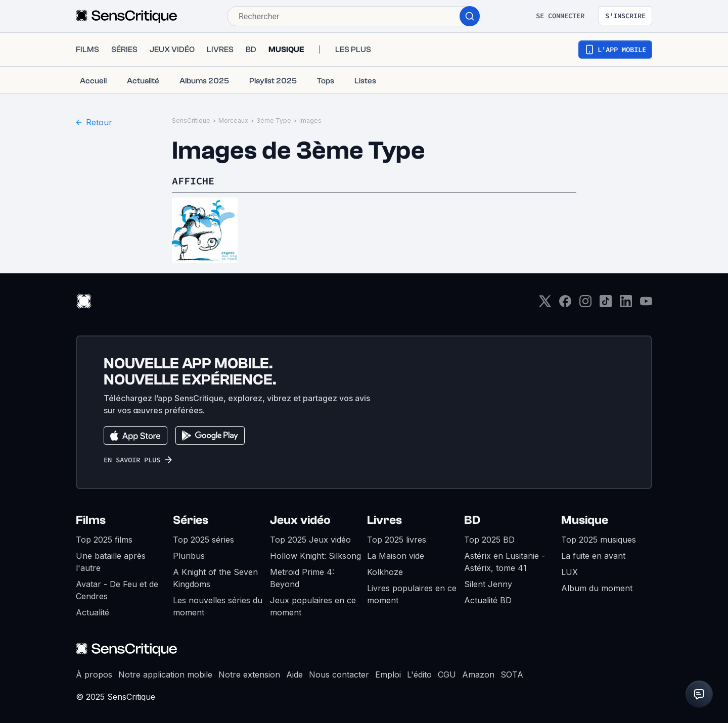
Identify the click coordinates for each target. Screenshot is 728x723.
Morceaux (233, 121)
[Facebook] (565, 304)
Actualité (93, 612)
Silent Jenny (488, 584)
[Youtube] (646, 304)
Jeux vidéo (300, 520)
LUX (570, 572)
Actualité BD (488, 600)
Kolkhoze (385, 572)
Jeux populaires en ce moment (313, 606)
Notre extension (249, 674)
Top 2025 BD (489, 540)
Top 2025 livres (397, 540)
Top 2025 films (104, 540)
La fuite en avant (593, 556)
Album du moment (597, 588)
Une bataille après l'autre (111, 562)
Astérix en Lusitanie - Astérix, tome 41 (505, 562)
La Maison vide (396, 556)
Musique (585, 520)
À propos (94, 674)
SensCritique (191, 121)
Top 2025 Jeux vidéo (310, 540)
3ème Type (274, 121)
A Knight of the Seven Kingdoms (215, 578)
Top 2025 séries (203, 540)
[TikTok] (606, 304)
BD (472, 520)
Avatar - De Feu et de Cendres (117, 590)
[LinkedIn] (626, 304)
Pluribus (189, 556)
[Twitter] (545, 304)
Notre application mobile (165, 674)
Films (91, 520)
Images (310, 121)
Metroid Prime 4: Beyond (302, 578)
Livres (384, 520)
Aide (294, 674)
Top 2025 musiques (599, 540)
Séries (191, 520)
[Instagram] (585, 304)
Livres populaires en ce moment (412, 594)
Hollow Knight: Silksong (315, 556)
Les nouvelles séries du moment (218, 606)
